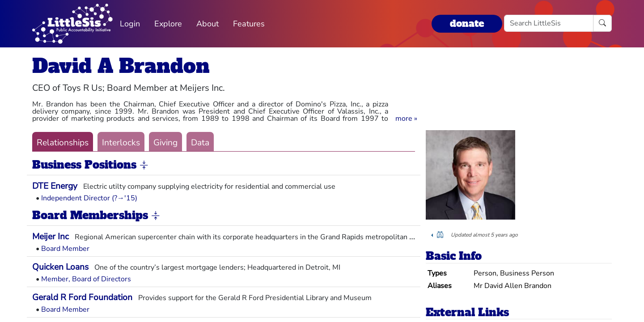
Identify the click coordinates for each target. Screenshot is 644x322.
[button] (406, 119)
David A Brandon (121, 66)
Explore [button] (168, 24)
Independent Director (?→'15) (89, 198)
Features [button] (249, 24)
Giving (165, 143)
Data (200, 143)
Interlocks (121, 143)
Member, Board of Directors (86, 279)
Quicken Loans (60, 267)
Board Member (65, 249)
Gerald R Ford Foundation (82, 297)
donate (467, 23)
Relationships (63, 143)
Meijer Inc (51, 237)
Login (130, 24)
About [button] (208, 24)
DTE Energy (55, 186)
